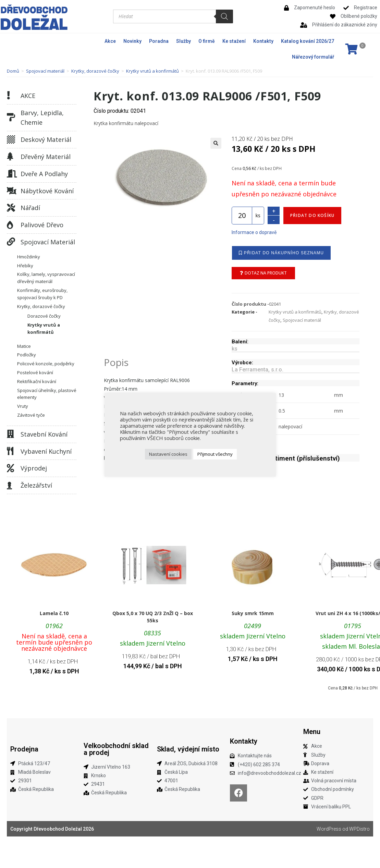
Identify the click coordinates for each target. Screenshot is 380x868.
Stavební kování (44, 434)
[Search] (224, 16)
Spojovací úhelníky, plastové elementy (47, 394)
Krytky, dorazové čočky (95, 71)
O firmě (207, 41)
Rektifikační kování (37, 381)
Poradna (159, 41)
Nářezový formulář (313, 57)
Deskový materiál (46, 139)
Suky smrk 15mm (253, 613)
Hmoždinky (29, 257)
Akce (110, 41)
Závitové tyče (31, 415)
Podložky (27, 355)
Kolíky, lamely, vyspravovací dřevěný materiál (46, 278)
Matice (24, 346)
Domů (13, 71)
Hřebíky (25, 266)
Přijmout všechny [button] (215, 454)
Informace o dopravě (254, 232)
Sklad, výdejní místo (188, 749)
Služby (183, 41)
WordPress (329, 829)
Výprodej (34, 468)
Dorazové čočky (44, 316)
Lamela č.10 (54, 613)
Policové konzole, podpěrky (46, 364)
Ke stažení (234, 41)
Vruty (23, 406)
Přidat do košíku (312, 215)
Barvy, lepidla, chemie (42, 118)
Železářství (36, 485)
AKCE (28, 96)
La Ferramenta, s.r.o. (258, 370)
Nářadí (30, 208)
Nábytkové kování (47, 191)
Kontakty (263, 41)
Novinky (132, 41)
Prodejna (24, 749)
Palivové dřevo (42, 225)
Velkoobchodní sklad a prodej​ (116, 749)
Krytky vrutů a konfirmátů (152, 71)
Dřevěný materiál (46, 157)
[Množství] (242, 216)
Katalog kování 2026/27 (308, 41)
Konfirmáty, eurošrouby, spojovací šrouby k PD (42, 294)
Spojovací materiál (45, 71)
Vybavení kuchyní (46, 451)
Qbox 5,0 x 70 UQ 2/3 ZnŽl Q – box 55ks (153, 617)
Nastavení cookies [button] (168, 454)
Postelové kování (35, 372)
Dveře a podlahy (44, 174)
